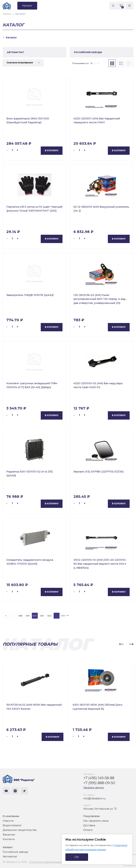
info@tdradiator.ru (94, 798)
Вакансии (9, 835)
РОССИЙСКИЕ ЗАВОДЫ (88, 52)
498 (20, 616)
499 (28, 616)
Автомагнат (10, 857)
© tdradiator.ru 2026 (15, 862)
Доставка (89, 825)
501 (42, 616)
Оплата (88, 830)
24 (95, 63)
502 (49, 616)
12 (91, 63)
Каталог (8, 847)
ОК (77, 857)
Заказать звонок (94, 788)
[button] (121, 644)
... (13, 616)
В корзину (52, 150)
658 (63, 616)
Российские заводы (15, 852)
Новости (8, 821)
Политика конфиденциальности (50, 862)
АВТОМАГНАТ (15, 52)
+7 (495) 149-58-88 (99, 778)
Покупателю (91, 816)
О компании (11, 816)
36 (98, 63)
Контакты (9, 839)
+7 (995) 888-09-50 (99, 783)
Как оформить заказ (96, 821)
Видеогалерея (12, 825)
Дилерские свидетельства (20, 830)
